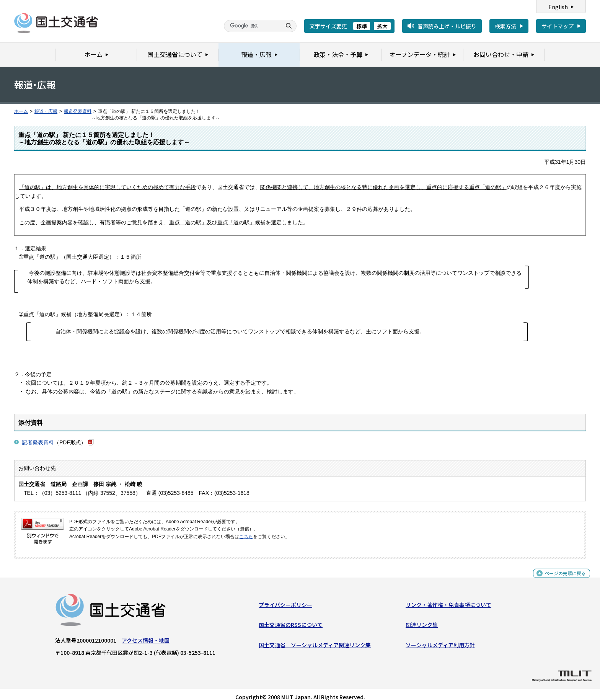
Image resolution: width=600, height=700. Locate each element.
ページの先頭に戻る (562, 570)
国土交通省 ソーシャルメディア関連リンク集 (315, 638)
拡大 (382, 26)
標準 (362, 26)
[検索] (252, 26)
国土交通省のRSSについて (291, 618)
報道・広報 (46, 111)
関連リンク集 (422, 618)
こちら (246, 528)
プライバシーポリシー (285, 598)
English (558, 7)
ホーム (21, 111)
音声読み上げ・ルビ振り (447, 26)
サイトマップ (558, 26)
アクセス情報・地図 (146, 633)
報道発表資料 (78, 111)
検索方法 (505, 26)
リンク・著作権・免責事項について (448, 598)
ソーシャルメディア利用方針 (440, 638)
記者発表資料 (38, 434)
